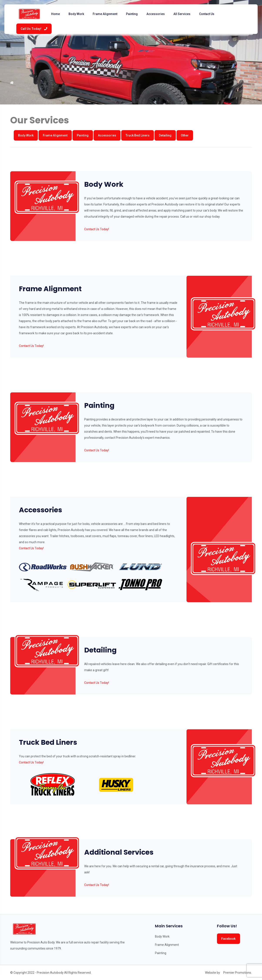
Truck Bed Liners (138, 135)
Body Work (76, 14)
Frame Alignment (105, 14)
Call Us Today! (34, 29)
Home (55, 14)
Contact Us (207, 14)
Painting (132, 14)
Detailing (165, 135)
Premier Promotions (237, 973)
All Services (182, 14)
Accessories (156, 14)
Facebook (228, 939)
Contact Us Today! (97, 229)
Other (185, 135)
